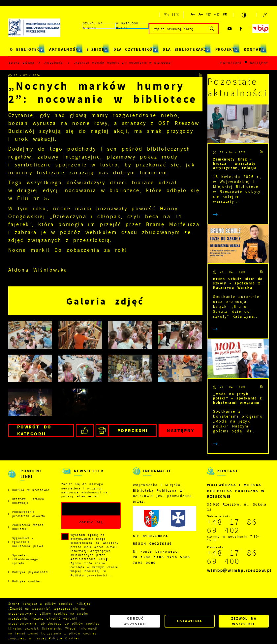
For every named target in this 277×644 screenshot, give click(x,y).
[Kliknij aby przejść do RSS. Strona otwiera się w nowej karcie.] (201, 75)
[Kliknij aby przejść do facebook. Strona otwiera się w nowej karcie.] (241, 29)
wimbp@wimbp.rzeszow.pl (239, 570)
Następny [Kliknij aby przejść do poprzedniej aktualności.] (259, 63)
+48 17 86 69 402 (232, 526)
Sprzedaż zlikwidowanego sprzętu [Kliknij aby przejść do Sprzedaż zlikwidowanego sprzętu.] (25, 559)
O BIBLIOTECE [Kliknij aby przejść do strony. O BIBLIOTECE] (27, 49)
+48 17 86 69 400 (232, 557)
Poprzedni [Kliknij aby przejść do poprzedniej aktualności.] (231, 63)
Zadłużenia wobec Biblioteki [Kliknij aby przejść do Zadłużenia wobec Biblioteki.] (28, 527)
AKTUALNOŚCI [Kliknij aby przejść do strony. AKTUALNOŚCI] (65, 49)
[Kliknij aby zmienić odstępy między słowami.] (217, 15)
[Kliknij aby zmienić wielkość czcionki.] (193, 15)
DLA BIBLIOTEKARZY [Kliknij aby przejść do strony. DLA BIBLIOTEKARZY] (186, 49)
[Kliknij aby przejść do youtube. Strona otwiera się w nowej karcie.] (230, 29)
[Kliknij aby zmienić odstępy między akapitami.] (225, 15)
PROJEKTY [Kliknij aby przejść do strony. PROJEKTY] (227, 49)
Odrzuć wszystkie (135, 621)
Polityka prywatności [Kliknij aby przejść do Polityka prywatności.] (31, 572)
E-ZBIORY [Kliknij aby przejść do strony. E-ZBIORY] (97, 49)
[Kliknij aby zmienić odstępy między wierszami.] (209, 15)
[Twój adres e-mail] (83, 509)
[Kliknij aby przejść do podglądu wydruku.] (102, 431)
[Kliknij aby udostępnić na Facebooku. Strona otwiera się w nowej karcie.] (85, 431)
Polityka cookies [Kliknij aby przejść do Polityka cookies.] (27, 581)
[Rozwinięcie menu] (29, 478)
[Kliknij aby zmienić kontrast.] (245, 15)
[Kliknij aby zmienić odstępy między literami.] (201, 15)
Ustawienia (190, 621)
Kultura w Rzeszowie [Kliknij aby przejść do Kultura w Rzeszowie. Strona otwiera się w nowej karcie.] (31, 490)
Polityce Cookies (64, 638)
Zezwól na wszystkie (244, 621)
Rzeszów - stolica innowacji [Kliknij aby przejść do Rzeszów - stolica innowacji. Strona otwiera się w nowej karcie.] (28, 501)
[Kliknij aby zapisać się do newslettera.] (91, 522)
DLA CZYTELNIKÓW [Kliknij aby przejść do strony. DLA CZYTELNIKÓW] (135, 49)
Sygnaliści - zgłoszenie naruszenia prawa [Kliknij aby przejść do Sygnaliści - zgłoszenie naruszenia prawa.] (28, 542)
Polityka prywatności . (91, 575)
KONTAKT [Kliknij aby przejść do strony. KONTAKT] (254, 49)
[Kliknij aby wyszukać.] (212, 29)
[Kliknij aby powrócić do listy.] (246, 63)
